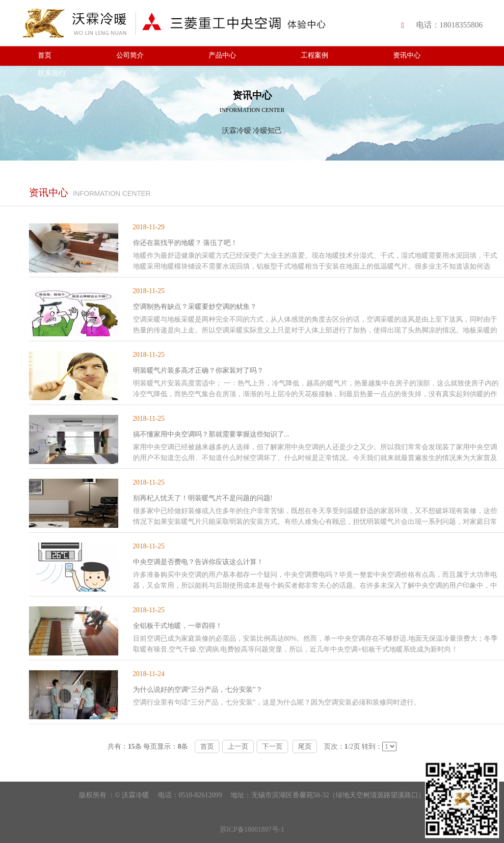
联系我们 (52, 73)
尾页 (305, 747)
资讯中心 (407, 55)
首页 (45, 55)
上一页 (238, 747)
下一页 (272, 747)
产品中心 (222, 55)
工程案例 (315, 55)
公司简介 (130, 55)
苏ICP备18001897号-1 (252, 829)
